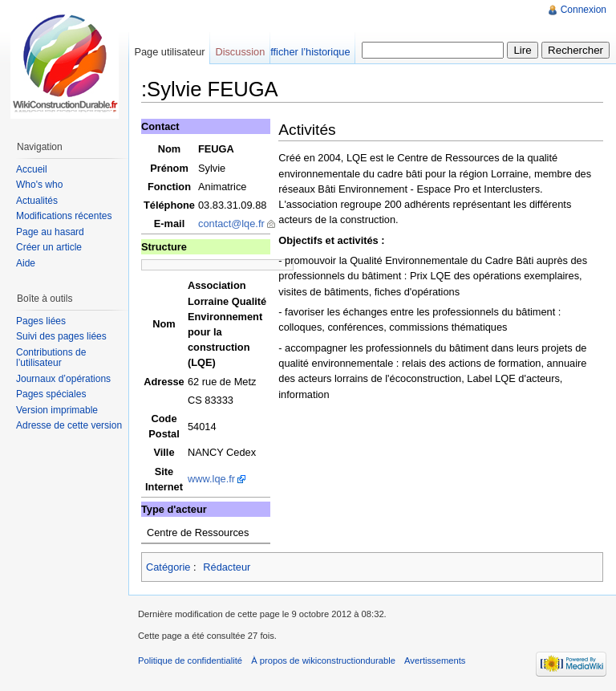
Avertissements (435, 661)
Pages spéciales (51, 394)
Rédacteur (227, 567)
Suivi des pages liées (61, 336)
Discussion (240, 52)
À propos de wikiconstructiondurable (323, 661)
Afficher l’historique (307, 52)
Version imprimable (57, 410)
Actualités (37, 201)
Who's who (39, 185)
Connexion (584, 10)
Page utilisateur (169, 52)
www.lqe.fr (211, 479)
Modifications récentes (64, 216)
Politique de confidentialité (190, 661)
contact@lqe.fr (231, 224)
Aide (26, 263)
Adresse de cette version (69, 425)
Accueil (32, 169)
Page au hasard (50, 232)
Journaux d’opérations (63, 379)
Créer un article (49, 247)
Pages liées (41, 321)
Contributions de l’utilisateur (51, 358)
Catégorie (168, 567)
